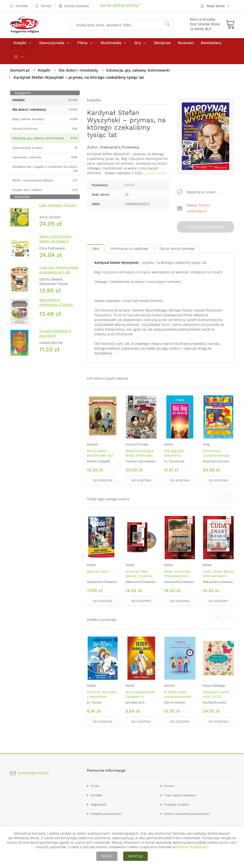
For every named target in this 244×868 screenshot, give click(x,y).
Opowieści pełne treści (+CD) (216, 694)
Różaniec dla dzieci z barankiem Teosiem (102, 697)
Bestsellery (211, 45)
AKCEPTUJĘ (135, 856)
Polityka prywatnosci (106, 813)
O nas (95, 785)
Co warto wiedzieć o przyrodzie (55, 335)
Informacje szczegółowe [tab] (130, 250)
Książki (20, 45)
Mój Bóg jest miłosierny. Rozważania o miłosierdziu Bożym (180, 459)
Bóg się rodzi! (98, 572)
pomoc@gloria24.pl (33, 772)
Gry (138, 45)
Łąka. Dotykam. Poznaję (58, 207)
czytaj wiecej (156, 175)
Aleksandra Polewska (119, 149)
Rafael (130, 187)
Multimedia (111, 45)
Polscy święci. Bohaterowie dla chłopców (100, 457)
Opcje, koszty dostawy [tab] (177, 250)
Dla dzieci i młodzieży (79, 72)
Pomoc (169, 785)
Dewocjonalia (52, 45)
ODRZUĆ (107, 856)
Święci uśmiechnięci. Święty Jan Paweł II (56, 241)
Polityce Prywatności (192, 847)
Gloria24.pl (20, 72)
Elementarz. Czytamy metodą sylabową (216, 457)
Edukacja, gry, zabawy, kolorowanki (140, 72)
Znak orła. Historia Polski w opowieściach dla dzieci (59, 274)
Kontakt (96, 794)
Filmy (82, 45)
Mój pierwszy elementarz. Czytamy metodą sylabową (56, 307)
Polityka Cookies (176, 804)
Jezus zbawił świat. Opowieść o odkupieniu (140, 697)
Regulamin (98, 804)
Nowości (186, 45)
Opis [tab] (96, 250)
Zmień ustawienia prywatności (187, 813)
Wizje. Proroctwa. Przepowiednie (178, 574)
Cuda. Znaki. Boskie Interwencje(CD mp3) (218, 577)
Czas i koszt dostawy (180, 794)
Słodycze (162, 45)
